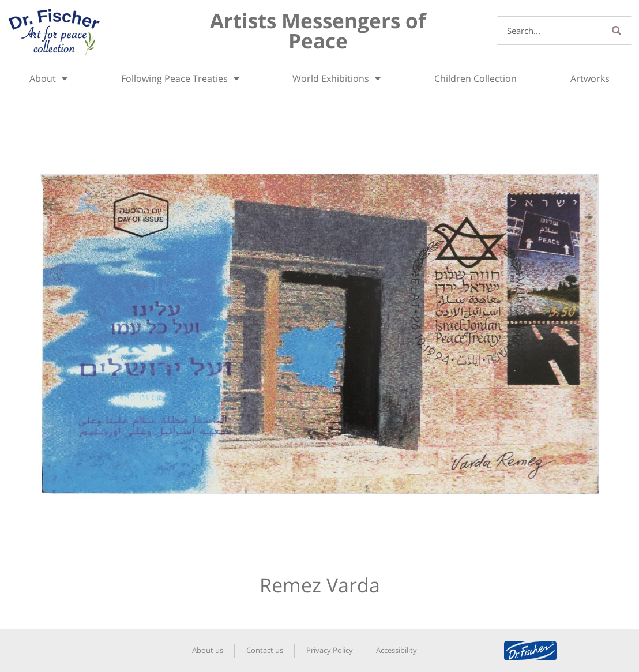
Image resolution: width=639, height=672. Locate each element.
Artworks (590, 78)
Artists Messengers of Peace (318, 31)
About (48, 78)
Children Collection (476, 78)
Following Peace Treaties (180, 78)
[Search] (617, 31)
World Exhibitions (337, 78)
